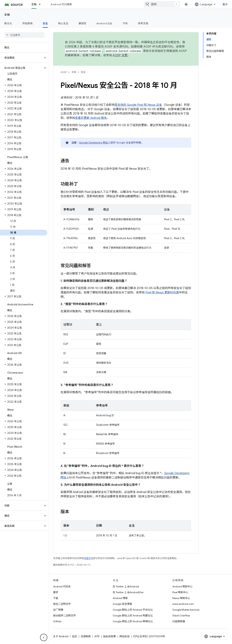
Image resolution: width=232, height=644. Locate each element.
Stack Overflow (181, 616)
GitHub (57, 621)
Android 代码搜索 (61, 4)
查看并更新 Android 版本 (91, 118)
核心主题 (63, 23)
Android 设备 (104, 23)
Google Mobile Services (186, 610)
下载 (56, 598)
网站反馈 (125, 636)
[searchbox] (24, 35)
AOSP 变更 (120, 55)
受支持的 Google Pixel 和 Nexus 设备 (138, 105)
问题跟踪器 (179, 621)
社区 (74, 636)
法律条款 (86, 636)
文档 (7, 15)
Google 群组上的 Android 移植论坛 (133, 621)
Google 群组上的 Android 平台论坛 (133, 610)
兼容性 (82, 23)
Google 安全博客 (122, 604)
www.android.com (183, 604)
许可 (97, 636)
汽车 (125, 23)
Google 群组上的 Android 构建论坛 (133, 616)
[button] (21, 58)
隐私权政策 (109, 636)
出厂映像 (58, 610)
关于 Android (61, 636)
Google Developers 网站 (93, 143)
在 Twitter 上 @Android (126, 586)
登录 (225, 4)
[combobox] (162, 4)
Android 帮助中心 (182, 586)
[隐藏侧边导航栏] (44, 637)
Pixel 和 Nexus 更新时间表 (162, 293)
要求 (56, 592)
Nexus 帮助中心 (181, 598)
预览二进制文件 (62, 604)
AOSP (64, 72)
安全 (83, 72)
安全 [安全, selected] (45, 23)
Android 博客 (120, 598)
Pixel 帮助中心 (180, 592)
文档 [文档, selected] (34, 4)
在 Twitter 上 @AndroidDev (128, 592)
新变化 (8, 23)
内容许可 (88, 558)
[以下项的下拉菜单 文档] (41, 4)
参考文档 (143, 23)
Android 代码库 (62, 586)
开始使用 (27, 23)
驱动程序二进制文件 (65, 616)
